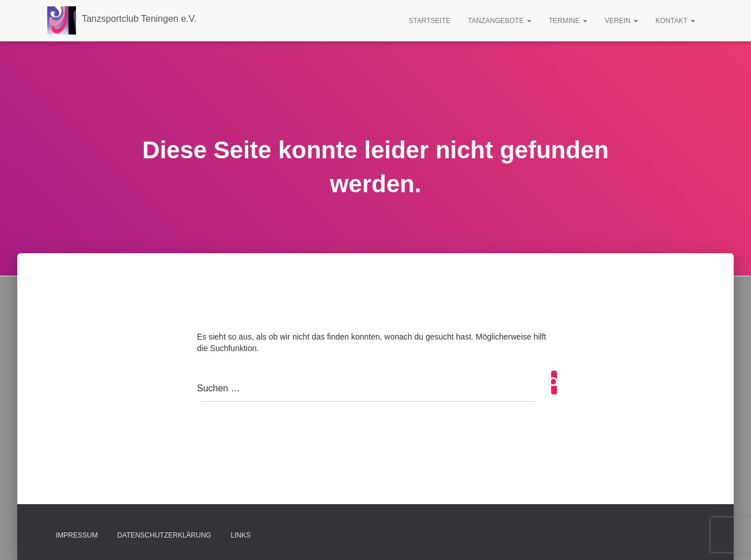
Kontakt (675, 21)
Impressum (77, 535)
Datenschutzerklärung (164, 535)
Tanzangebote (499, 21)
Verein (621, 21)
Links (241, 535)
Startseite (429, 21)
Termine (568, 21)
